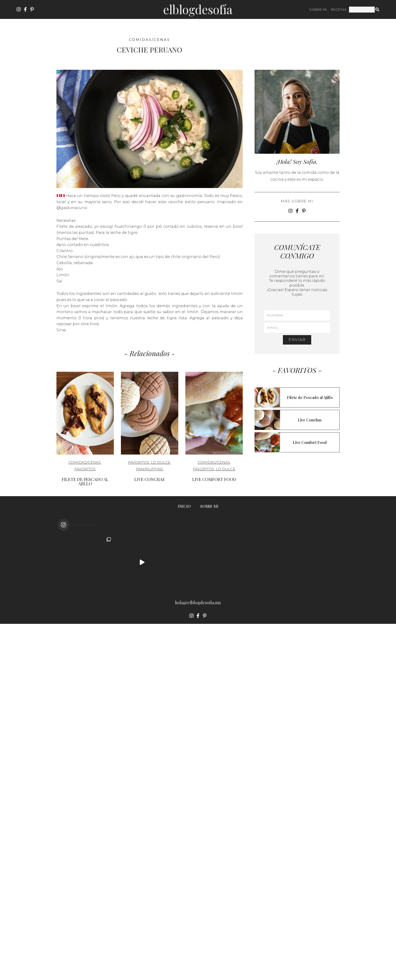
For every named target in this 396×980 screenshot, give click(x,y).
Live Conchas (149, 479)
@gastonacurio (72, 208)
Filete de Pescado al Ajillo (85, 481)
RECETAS (339, 9)
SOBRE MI (318, 9)
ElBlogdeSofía (198, 9)
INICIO (184, 506)
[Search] (378, 10)
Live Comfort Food (214, 479)
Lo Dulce (161, 462)
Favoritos (85, 469)
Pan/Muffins (150, 469)
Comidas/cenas (149, 40)
